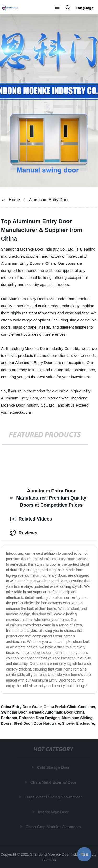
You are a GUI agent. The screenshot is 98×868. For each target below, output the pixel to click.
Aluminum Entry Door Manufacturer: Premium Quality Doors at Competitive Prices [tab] (48, 498)
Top (84, 854)
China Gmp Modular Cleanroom (53, 827)
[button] (57, 8)
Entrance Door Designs (39, 718)
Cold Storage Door (53, 767)
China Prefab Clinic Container (69, 707)
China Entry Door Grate (21, 707)
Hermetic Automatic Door (51, 712)
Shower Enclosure (78, 723)
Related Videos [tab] (31, 519)
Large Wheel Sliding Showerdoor (53, 797)
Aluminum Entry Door (49, 200)
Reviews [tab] (24, 533)
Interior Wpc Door (53, 812)
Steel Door (23, 723)
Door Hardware (47, 723)
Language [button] (85, 8)
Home (15, 200)
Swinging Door (14, 712)
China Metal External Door (53, 782)
